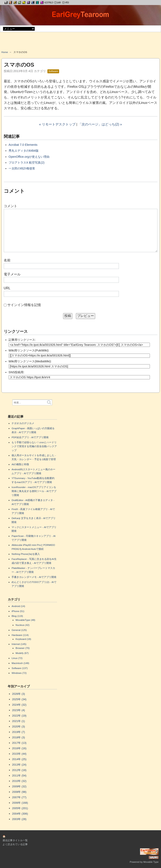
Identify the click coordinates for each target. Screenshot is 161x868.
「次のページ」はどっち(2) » (100, 124)
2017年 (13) (19, 743)
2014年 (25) (19, 759)
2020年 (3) (19, 727)
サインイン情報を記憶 (24, 305)
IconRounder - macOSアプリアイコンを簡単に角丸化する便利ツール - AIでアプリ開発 (34, 491)
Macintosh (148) (20, 663)
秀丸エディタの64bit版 (24, 151)
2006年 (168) (20, 803)
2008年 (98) (19, 792)
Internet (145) (19, 644)
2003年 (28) (19, 819)
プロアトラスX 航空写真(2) (27, 163)
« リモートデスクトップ (57, 124)
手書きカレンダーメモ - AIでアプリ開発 (34, 577)
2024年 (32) (19, 705)
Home (5, 52)
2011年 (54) (19, 776)
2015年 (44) (19, 754)
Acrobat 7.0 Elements (23, 145)
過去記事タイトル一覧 (15, 840)
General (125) (19, 630)
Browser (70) (23, 648)
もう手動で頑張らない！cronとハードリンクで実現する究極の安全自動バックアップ (34, 446)
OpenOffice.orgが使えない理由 (29, 157)
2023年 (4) (19, 710)
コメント (10, 206)
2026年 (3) (19, 694)
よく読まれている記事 (15, 844)
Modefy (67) (22, 653)
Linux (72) (17, 658)
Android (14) (18, 606)
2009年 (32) (19, 786)
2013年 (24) (19, 765)
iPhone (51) (18, 611)
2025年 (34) (19, 699)
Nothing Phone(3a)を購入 (26, 554)
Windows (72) (19, 673)
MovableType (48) (25, 620)
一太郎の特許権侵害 (22, 168)
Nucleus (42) (22, 625)
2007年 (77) (19, 797)
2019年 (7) (19, 732)
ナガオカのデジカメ (23, 423)
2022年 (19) (19, 716)
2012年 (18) (19, 770)
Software (53, 71)
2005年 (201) (20, 808)
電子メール (12, 274)
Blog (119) (17, 616)
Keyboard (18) (23, 639)
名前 (7, 260)
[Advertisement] (80, 43)
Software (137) (20, 668)
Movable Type (151, 862)
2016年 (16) (19, 748)
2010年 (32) (19, 781)
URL (7, 288)
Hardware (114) (20, 635)
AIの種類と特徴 (20, 464)
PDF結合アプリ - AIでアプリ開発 (30, 437)
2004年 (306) (20, 814)
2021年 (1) (19, 721)
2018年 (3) (19, 737)
